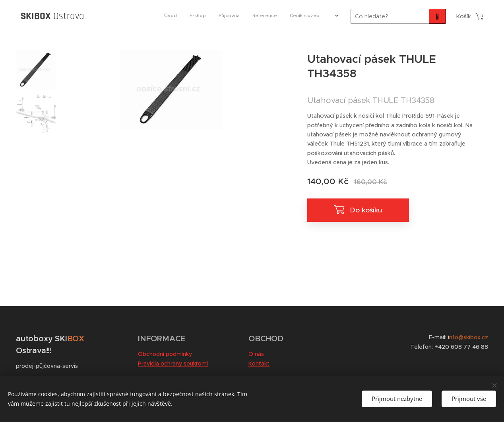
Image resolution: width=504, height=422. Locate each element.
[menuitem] (237, 16)
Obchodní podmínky (165, 354)
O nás (256, 354)
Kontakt (259, 364)
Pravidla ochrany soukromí (173, 364)
